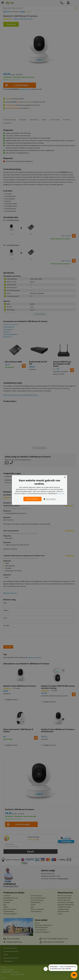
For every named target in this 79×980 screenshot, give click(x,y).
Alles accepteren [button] (32, 499)
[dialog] (39, 490)
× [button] (65, 477)
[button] (49, 499)
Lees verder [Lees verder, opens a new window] (61, 494)
